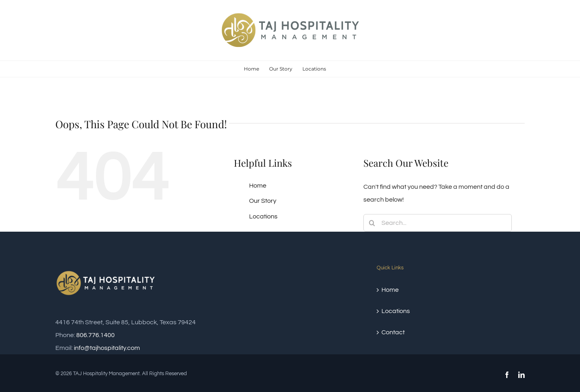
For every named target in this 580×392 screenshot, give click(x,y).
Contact (393, 332)
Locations (263, 216)
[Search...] (438, 223)
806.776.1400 (95, 335)
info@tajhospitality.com (107, 348)
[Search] (372, 223)
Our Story (263, 201)
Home (258, 186)
